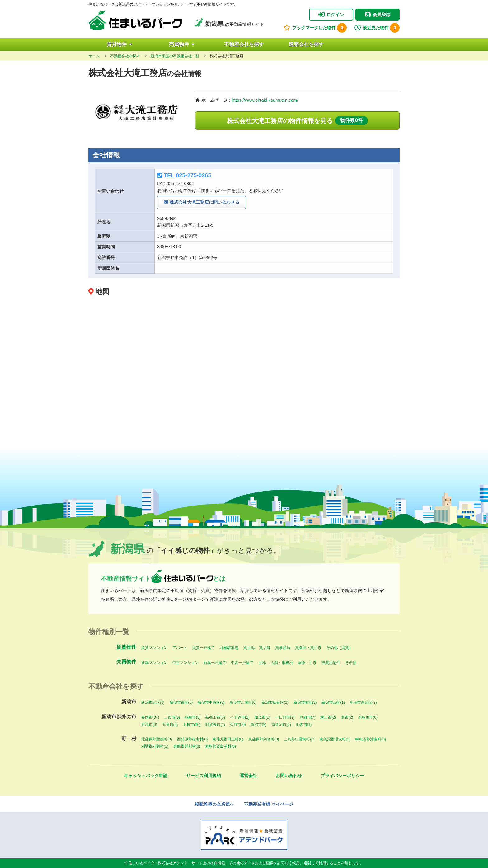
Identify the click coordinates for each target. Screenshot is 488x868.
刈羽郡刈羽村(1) (155, 746)
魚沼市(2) (258, 725)
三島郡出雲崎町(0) (299, 739)
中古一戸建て (242, 663)
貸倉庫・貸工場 (308, 648)
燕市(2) (347, 717)
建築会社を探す (306, 44)
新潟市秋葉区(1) (275, 702)
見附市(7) (308, 717)
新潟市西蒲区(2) (363, 702)
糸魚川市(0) (368, 717)
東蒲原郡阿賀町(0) (264, 739)
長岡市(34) (150, 717)
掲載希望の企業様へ (214, 804)
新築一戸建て (215, 663)
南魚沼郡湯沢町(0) (335, 739)
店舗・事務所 (282, 663)
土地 (262, 663)
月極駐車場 (229, 648)
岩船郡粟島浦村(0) (221, 746)
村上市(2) (328, 717)
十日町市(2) (285, 717)
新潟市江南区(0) (243, 702)
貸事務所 (283, 648)
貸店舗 (265, 648)
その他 (351, 663)
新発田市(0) (215, 717)
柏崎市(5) (193, 717)
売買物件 (182, 44)
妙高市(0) (149, 725)
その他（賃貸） (340, 648)
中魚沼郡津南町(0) (371, 739)
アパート (180, 648)
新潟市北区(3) (153, 702)
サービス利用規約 (204, 776)
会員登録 (378, 15)
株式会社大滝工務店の (297, 121)
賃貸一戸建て (204, 648)
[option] (137, 111)
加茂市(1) (262, 717)
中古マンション (185, 663)
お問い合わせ (289, 776)
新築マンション (154, 663)
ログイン (331, 15)
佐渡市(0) (238, 725)
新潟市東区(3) (181, 702)
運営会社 (248, 776)
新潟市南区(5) (305, 702)
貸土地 (249, 648)
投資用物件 (331, 663)
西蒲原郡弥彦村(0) (192, 739)
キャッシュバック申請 (146, 776)
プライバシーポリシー (342, 776)
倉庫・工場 (307, 663)
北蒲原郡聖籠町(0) (157, 739)
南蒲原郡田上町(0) (228, 739)
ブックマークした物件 (315, 28)
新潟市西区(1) (333, 702)
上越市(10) (192, 725)
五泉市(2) (170, 725)
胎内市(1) (304, 725)
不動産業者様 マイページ (269, 804)
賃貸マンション (154, 648)
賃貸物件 (120, 44)
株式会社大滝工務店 (202, 203)
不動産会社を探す (244, 44)
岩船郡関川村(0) (187, 746)
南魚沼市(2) (281, 725)
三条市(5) (172, 717)
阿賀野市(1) (215, 725)
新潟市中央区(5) (211, 702)
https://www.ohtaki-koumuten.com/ (265, 100)
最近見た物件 (377, 28)
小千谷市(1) (240, 717)
